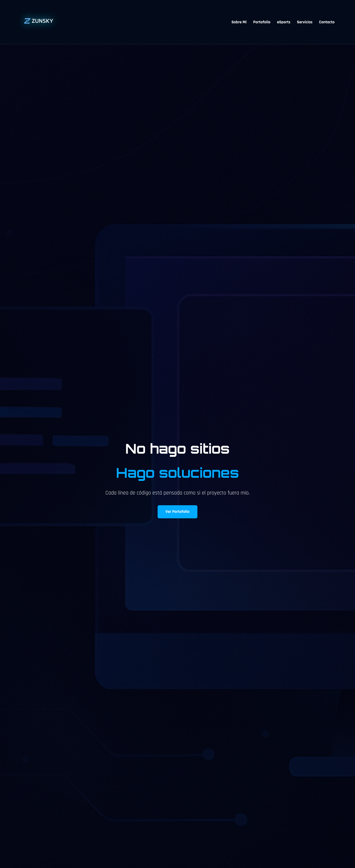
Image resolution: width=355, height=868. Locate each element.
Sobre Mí (239, 22)
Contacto (327, 22)
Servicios (305, 22)
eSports (284, 22)
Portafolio (262, 22)
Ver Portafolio (177, 512)
